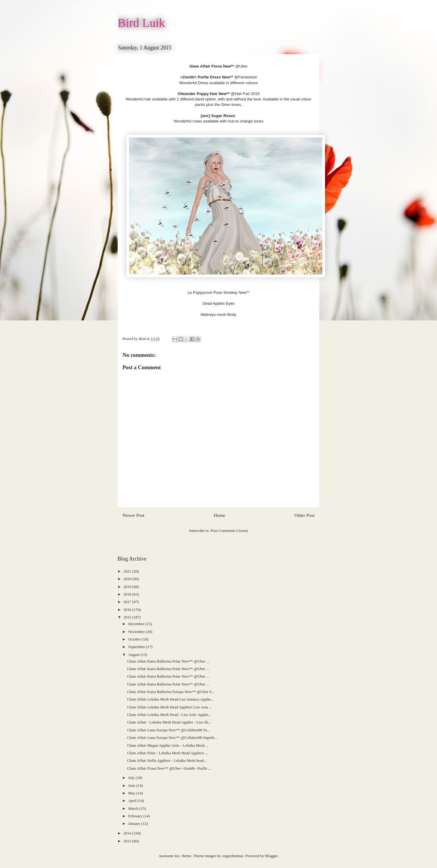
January (135, 823)
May (132, 793)
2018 (128, 594)
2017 (128, 602)
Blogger (271, 856)
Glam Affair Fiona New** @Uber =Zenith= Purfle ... (169, 768)
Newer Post (133, 515)
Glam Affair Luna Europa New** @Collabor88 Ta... (168, 730)
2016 (128, 610)
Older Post (305, 515)
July (132, 778)
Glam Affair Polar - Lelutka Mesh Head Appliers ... (167, 753)
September (137, 647)
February (136, 816)
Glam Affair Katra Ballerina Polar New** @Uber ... (168, 661)
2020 (128, 579)
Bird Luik (141, 23)
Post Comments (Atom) (229, 531)
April (133, 801)
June (132, 785)
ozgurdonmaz (233, 856)
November (137, 632)
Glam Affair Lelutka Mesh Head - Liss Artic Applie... (169, 715)
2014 (128, 833)
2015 (128, 617)
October (135, 639)
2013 (128, 841)
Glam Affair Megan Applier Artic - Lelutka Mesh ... (168, 745)
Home (219, 515)
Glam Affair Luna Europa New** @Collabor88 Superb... (172, 738)
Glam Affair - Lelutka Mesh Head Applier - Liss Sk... (169, 722)
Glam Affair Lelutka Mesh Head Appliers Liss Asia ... (169, 707)
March (134, 808)
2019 (128, 587)
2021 (128, 571)
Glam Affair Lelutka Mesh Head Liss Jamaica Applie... (170, 699)
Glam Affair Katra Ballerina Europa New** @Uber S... (171, 692)
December (137, 624)
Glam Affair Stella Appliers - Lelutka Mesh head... (167, 760)
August (134, 655)
